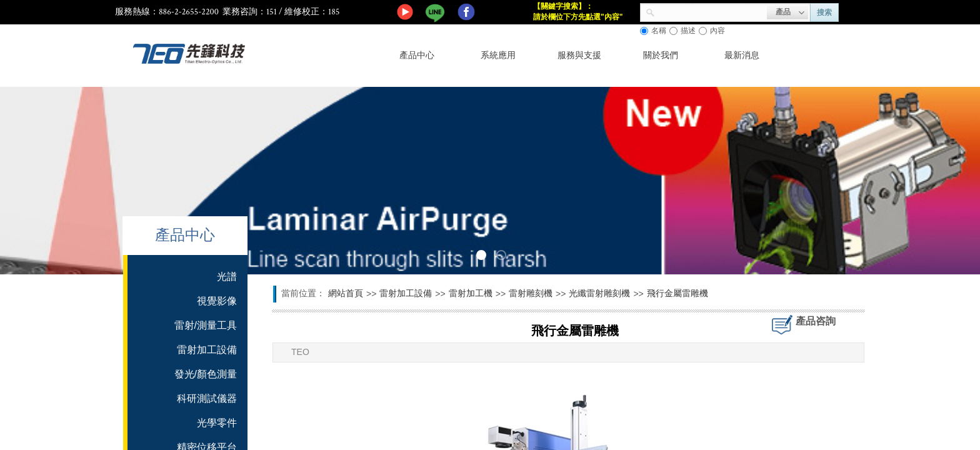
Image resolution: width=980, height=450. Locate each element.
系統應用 (498, 55)
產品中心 (417, 55)
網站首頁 (346, 293)
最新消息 (742, 55)
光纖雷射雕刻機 (599, 293)
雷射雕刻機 (531, 293)
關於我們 (661, 55)
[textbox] (711, 11)
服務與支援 (579, 55)
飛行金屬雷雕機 (677, 293)
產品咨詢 (816, 321)
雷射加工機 (471, 293)
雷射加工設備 (406, 293)
